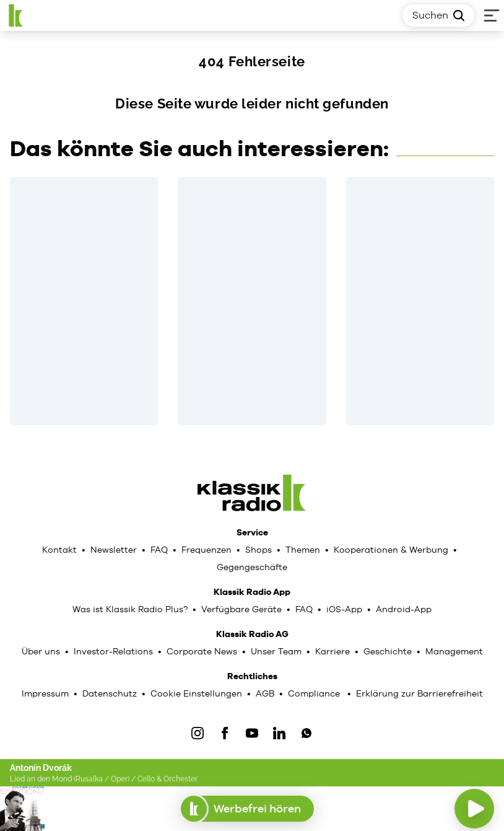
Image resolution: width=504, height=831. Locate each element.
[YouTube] (252, 733)
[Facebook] (225, 733)
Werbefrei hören (247, 809)
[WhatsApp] (306, 733)
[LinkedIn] (279, 733)
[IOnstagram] (198, 733)
